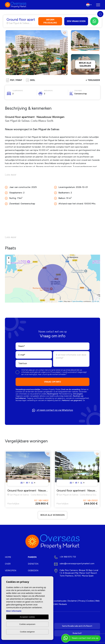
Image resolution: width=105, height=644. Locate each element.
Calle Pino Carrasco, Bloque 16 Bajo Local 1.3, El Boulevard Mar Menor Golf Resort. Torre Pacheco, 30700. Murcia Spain (79, 573)
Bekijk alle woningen (52, 515)
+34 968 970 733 (68, 557)
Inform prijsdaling (50, 21)
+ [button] (9, 258)
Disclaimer (72, 601)
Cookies (90, 601)
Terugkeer (93, 80)
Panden (32, 557)
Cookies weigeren (27, 632)
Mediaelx (63, 604)
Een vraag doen (76, 21)
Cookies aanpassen (27, 624)
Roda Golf (77, 633)
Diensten (33, 564)
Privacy (82, 601)
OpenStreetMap (78, 301)
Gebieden (33, 571)
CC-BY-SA (95, 301)
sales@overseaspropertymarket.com (77, 564)
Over (8, 564)
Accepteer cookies (27, 617)
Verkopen (11, 571)
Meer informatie (14, 611)
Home (8, 557)
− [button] (9, 262)
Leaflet (60, 301)
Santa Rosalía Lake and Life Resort (77, 626)
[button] (30, 80)
